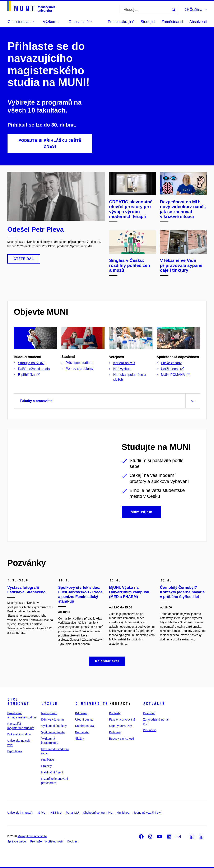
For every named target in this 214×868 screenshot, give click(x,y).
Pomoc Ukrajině (121, 22)
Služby (80, 739)
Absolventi (198, 22)
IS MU (41, 813)
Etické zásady (171, 363)
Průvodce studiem (79, 363)
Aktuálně (154, 704)
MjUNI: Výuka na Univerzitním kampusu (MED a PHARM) (129, 592)
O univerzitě (92, 704)
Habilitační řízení (52, 772)
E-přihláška (29, 375)
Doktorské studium (19, 734)
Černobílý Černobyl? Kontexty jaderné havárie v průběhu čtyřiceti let (182, 592)
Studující (148, 22)
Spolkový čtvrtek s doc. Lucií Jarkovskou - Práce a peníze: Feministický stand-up (80, 594)
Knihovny (115, 732)
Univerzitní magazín (20, 813)
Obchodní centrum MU (98, 813)
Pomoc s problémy (80, 369)
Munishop (123, 813)
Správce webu (17, 841)
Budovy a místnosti (121, 739)
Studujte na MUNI (31, 363)
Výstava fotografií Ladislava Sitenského (26, 590)
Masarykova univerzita (32, 836)
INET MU (56, 813)
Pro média (150, 730)
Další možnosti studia (34, 369)
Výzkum (49, 704)
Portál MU (72, 813)
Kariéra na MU (124, 363)
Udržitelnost (172, 369)
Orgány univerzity (120, 726)
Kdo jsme (81, 713)
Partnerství (82, 732)
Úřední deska (84, 719)
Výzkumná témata (53, 732)
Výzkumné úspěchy (54, 726)
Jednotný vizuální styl (147, 813)
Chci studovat (18, 702)
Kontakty (115, 713)
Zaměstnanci (172, 22)
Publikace (48, 760)
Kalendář (149, 713)
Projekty (46, 766)
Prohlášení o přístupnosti (46, 841)
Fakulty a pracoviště (122, 719)
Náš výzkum (122, 369)
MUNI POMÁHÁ (176, 375)
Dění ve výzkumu (52, 719)
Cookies (72, 841)
